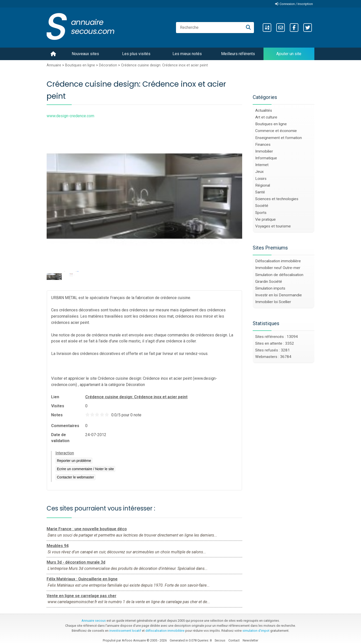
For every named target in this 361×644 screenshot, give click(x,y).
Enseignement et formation (279, 138)
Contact (234, 640)
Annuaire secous (94, 621)
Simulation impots (270, 288)
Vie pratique (265, 219)
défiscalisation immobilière (165, 631)
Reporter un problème (74, 461)
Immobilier (264, 151)
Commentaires (65, 426)
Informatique (266, 158)
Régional (263, 185)
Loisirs (261, 179)
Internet (262, 165)
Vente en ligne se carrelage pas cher (81, 596)
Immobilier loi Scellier (273, 302)
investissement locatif (125, 631)
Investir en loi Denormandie (279, 295)
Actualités (264, 110)
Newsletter (250, 640)
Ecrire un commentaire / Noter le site (85, 469)
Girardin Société (269, 282)
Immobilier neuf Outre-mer (278, 268)
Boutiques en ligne (80, 65)
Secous (220, 640)
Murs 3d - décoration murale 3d (76, 562)
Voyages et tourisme (273, 226)
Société (262, 206)
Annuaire (54, 65)
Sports (261, 213)
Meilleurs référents (238, 54)
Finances (263, 145)
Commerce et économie (276, 131)
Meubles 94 (58, 546)
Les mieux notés (187, 54)
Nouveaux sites (85, 54)
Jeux (259, 172)
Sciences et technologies (277, 199)
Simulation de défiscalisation (279, 275)
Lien (55, 397)
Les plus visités (136, 54)
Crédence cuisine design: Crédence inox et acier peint (164, 65)
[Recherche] (248, 28)
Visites (58, 406)
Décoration (108, 65)
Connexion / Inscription (296, 4)
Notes (57, 415)
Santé (260, 192)
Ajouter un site (289, 54)
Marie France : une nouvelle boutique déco (87, 529)
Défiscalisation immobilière (278, 261)
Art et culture (266, 117)
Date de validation (60, 438)
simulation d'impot (256, 631)
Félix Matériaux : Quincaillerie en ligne (82, 579)
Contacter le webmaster (75, 477)
